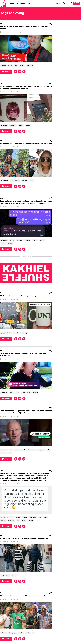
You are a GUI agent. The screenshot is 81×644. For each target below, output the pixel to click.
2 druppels (4, 633)
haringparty (27, 240)
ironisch (9, 333)
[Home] (4, 3)
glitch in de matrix (15, 181)
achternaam (4, 393)
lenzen (46, 517)
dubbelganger (4, 181)
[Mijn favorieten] (68, 3)
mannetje (3, 520)
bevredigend (4, 125)
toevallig (22, 66)
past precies (13, 125)
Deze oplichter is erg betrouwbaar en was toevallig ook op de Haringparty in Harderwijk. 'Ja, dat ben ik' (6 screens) (26, 202)
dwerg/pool (10, 517)
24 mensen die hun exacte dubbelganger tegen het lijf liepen (26, 596)
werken (10, 453)
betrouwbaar (4, 240)
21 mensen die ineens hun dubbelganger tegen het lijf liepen (26, 143)
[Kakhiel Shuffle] (77, 3)
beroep (10, 66)
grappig (3, 333)
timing (8, 575)
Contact (59, 3)
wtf (33, 633)
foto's (2, 575)
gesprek (12, 240)
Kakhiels (11, 3)
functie (18, 393)
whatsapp (10, 243)
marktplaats (11, 520)
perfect (29, 393)
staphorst (24, 520)
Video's (22, 3)
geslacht (18, 517)
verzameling (30, 66)
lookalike (24, 181)
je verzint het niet (25, 450)
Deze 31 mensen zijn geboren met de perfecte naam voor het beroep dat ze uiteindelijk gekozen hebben (26, 412)
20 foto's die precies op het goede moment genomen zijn (24, 538)
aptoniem (3, 66)
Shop (28, 3)
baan (11, 450)
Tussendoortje (26, 256)
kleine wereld (33, 517)
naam (16, 66)
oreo (18, 520)
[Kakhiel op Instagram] (64, 3)
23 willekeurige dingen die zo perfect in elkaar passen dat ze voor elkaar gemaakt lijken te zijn (26, 87)
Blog (17, 3)
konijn (40, 517)
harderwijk (19, 240)
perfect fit (21, 125)
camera (3, 517)
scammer (42, 240)
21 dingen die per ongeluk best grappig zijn (18, 296)
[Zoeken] (72, 3)
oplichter (35, 240)
